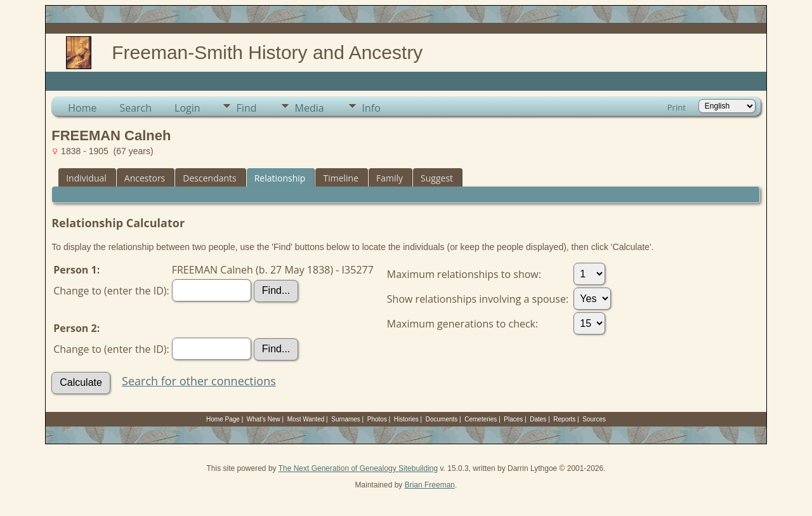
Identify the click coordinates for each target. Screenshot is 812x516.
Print (677, 107)
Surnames (346, 419)
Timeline (341, 178)
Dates (538, 419)
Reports (564, 419)
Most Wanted (306, 419)
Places (513, 419)
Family (390, 178)
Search (135, 108)
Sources (594, 419)
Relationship (280, 178)
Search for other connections (199, 381)
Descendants (209, 178)
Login (187, 108)
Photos (377, 419)
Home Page (223, 419)
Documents (442, 419)
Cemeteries (481, 419)
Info (371, 108)
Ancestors (145, 178)
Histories (406, 419)
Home (82, 108)
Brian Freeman (430, 485)
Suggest (437, 178)
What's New (264, 419)
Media (310, 108)
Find (247, 108)
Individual (86, 178)
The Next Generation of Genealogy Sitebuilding (358, 468)
